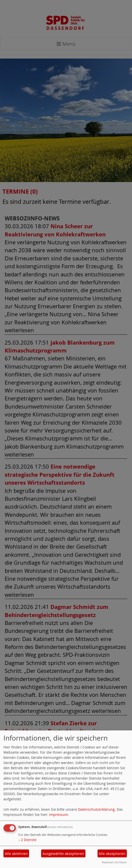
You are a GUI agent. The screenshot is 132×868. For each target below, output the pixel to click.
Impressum (59, 815)
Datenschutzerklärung (96, 809)
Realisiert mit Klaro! (114, 862)
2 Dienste (27, 840)
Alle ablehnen (16, 854)
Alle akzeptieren (112, 854)
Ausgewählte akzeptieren (63, 854)
